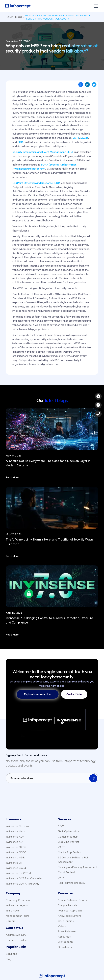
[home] (18, 6)
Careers (11, 921)
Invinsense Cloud (16, 868)
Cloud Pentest (66, 872)
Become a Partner (17, 940)
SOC (61, 826)
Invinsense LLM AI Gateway (22, 884)
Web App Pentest (69, 842)
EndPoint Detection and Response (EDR (36, 183)
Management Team (17, 916)
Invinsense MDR (15, 857)
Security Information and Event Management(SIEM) (43, 152)
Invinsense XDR (15, 837)
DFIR (61, 877)
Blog (19, 17)
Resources (64, 937)
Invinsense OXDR (16, 847)
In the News (13, 910)
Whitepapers (66, 942)
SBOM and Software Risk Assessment (73, 860)
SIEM (76, 138)
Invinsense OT (14, 863)
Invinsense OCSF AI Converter (24, 878)
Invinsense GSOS (16, 852)
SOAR (84, 138)
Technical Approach (70, 910)
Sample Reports (68, 905)
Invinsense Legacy (17, 905)
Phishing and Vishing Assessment (77, 867)
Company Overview (18, 900)
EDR (20, 142)
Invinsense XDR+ (16, 842)
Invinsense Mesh (15, 831)
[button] (95, 6)
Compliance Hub (68, 837)
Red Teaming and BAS (71, 883)
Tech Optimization (69, 831)
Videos (62, 926)
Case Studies (66, 921)
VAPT (61, 847)
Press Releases (67, 931)
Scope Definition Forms (72, 900)
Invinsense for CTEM (18, 873)
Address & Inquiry (16, 935)
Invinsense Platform (18, 826)
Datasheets (65, 947)
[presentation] (31, 792)
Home (9, 17)
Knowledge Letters (69, 916)
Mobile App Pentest (70, 852)
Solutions (11, 954)
